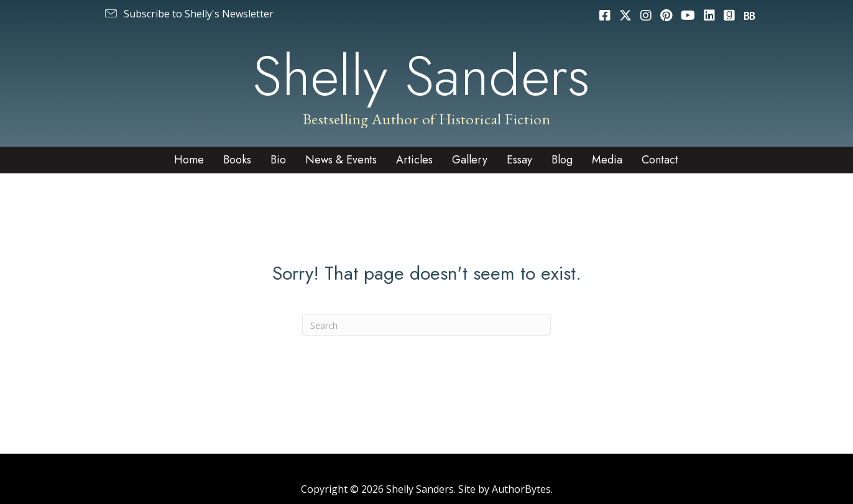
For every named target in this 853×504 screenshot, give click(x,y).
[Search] (426, 325)
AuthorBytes (521, 489)
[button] (188, 14)
